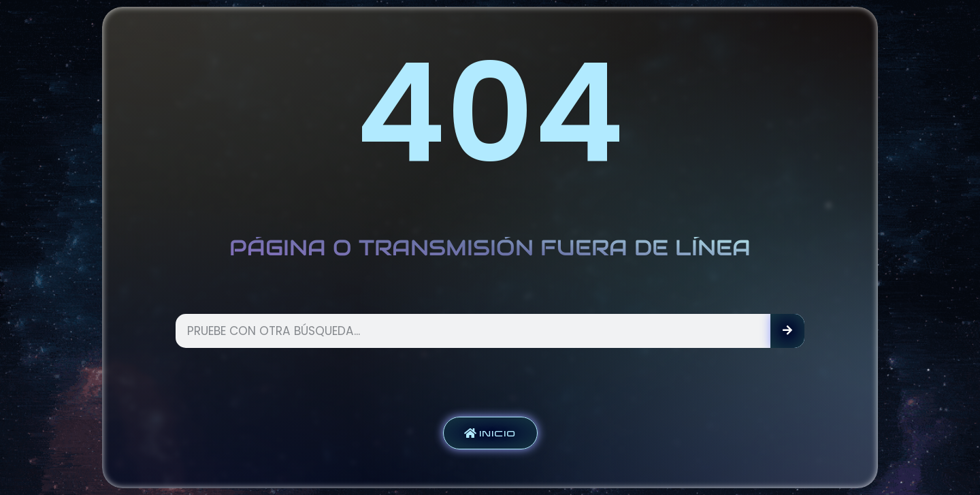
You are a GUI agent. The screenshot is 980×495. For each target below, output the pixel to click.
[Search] (787, 331)
